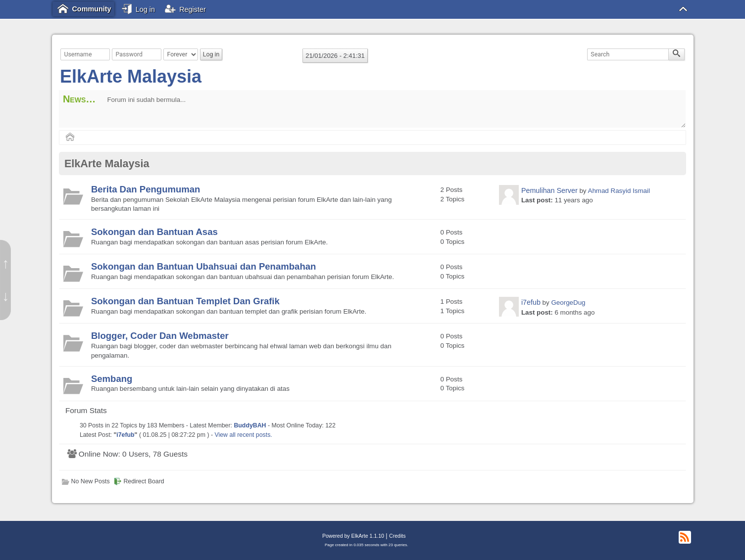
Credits (397, 536)
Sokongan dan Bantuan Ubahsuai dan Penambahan (203, 266)
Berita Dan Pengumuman (146, 189)
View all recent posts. (243, 435)
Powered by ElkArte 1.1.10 (353, 536)
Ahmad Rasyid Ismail (619, 191)
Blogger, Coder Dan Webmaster (160, 336)
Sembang (112, 379)
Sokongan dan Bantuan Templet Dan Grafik (185, 301)
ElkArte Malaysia (131, 76)
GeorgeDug (568, 303)
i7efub (531, 302)
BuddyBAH (250, 425)
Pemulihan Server (549, 190)
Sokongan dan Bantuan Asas (154, 232)
